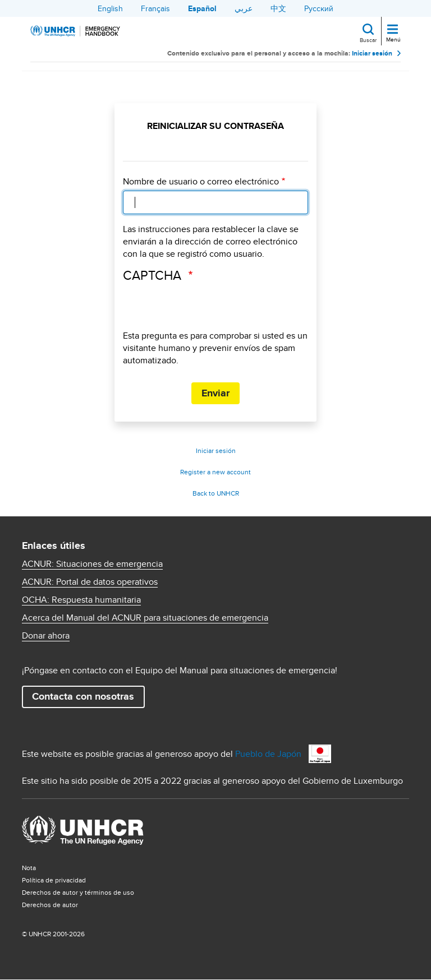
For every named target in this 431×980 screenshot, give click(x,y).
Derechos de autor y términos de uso (78, 892)
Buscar (368, 40)
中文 (278, 8)
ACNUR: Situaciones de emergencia (92, 564)
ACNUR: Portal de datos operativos (90, 582)
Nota (29, 868)
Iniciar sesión (372, 53)
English (110, 8)
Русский (319, 8)
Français (155, 8)
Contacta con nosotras (83, 696)
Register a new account (215, 472)
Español (202, 8)
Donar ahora (46, 636)
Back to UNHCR (216, 493)
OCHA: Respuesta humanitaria (81, 600)
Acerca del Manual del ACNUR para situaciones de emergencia (145, 618)
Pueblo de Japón (268, 754)
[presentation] (208, 308)
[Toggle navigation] (393, 30)
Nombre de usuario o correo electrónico (201, 182)
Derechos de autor (50, 905)
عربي (244, 8)
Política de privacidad (54, 880)
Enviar (215, 393)
